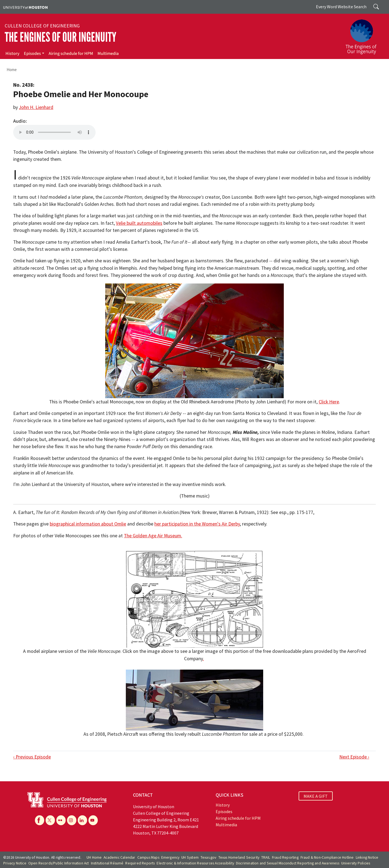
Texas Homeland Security (239, 857)
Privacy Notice (15, 863)
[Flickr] (61, 820)
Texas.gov (209, 857)
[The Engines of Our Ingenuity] (364, 34)
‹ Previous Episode (32, 757)
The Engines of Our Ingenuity (60, 37)
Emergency (170, 857)
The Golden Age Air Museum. (153, 536)
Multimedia (108, 54)
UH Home (94, 857)
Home (12, 70)
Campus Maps (148, 857)
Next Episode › (354, 757)
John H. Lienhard (36, 107)
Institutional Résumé (107, 863)
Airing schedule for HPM (71, 54)
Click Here (329, 402)
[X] (50, 820)
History (12, 54)
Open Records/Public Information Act (59, 863)
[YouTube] (93, 820)
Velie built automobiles (139, 223)
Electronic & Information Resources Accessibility (195, 863)
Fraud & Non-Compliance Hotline (327, 857)
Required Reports (140, 863)
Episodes (32, 54)
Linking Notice (367, 857)
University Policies (356, 863)
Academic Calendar (119, 857)
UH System (190, 857)
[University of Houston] (25, 7)
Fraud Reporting (285, 857)
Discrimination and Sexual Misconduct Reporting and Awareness (288, 863)
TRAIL (266, 857)
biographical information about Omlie (88, 524)
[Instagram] (72, 820)
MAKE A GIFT (316, 796)
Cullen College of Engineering (42, 26)
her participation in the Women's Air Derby (197, 524)
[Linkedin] (82, 820)
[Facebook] (40, 820)
